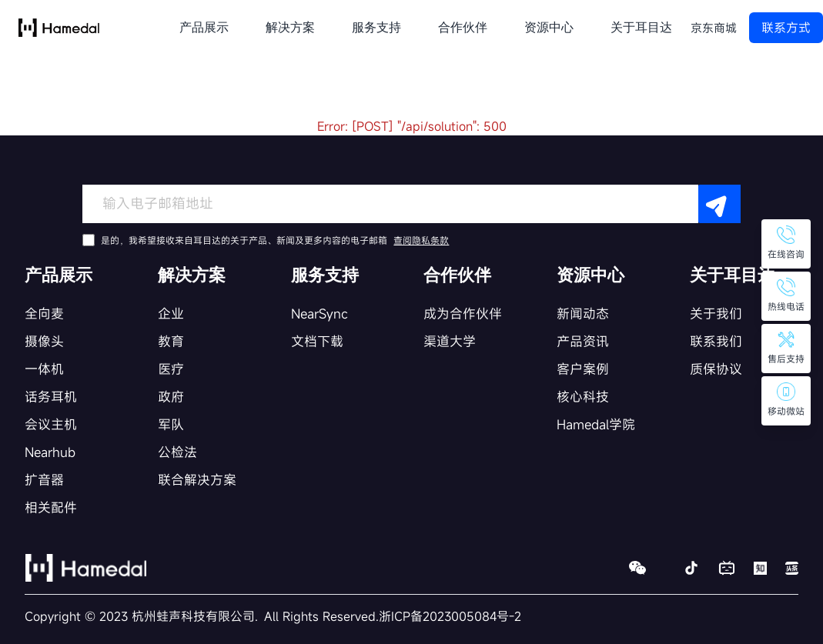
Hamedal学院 (596, 424)
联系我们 (716, 341)
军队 (171, 424)
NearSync (319, 314)
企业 (171, 314)
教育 (171, 341)
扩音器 (44, 480)
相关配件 (51, 507)
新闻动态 (583, 314)
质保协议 (716, 369)
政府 (171, 397)
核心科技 (583, 397)
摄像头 (44, 341)
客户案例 (583, 369)
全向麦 (44, 314)
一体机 (44, 369)
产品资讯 (583, 341)
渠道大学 (450, 341)
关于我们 (716, 314)
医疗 (171, 369)
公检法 (177, 452)
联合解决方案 (197, 480)
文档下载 (317, 341)
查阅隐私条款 (421, 240)
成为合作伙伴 (463, 314)
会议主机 (51, 424)
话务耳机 (51, 397)
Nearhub (50, 452)
